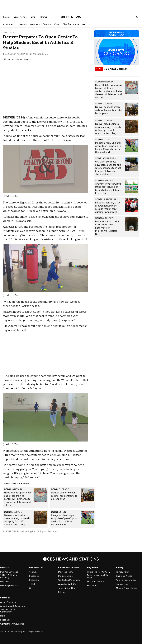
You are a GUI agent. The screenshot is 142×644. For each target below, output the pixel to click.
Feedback (5, 620)
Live (34, 17)
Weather (35, 24)
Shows (45, 17)
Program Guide (65, 576)
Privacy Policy (123, 572)
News (23, 24)
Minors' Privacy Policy (126, 588)
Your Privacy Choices (126, 580)
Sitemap (62, 592)
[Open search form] (137, 17)
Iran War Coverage (9, 572)
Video (57, 24)
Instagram (34, 580)
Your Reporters (71, 24)
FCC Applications (96, 582)
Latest (7, 17)
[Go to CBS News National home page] (71, 17)
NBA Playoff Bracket (10, 586)
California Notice (124, 576)
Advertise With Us (67, 584)
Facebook (34, 576)
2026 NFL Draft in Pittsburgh (9, 576)
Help (3, 616)
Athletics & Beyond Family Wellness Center (57, 451)
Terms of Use (122, 584)
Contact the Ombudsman (12, 624)
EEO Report (93, 586)
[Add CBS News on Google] (17, 60)
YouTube (33, 572)
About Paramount (9, 602)
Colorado (8, 24)
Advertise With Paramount (13, 606)
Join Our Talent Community (8, 611)
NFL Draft (5, 582)
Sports (47, 24)
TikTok (32, 584)
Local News (20, 17)
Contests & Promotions (69, 580)
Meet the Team (65, 572)
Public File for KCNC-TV (99, 572)
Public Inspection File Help (97, 576)
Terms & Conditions (68, 588)
